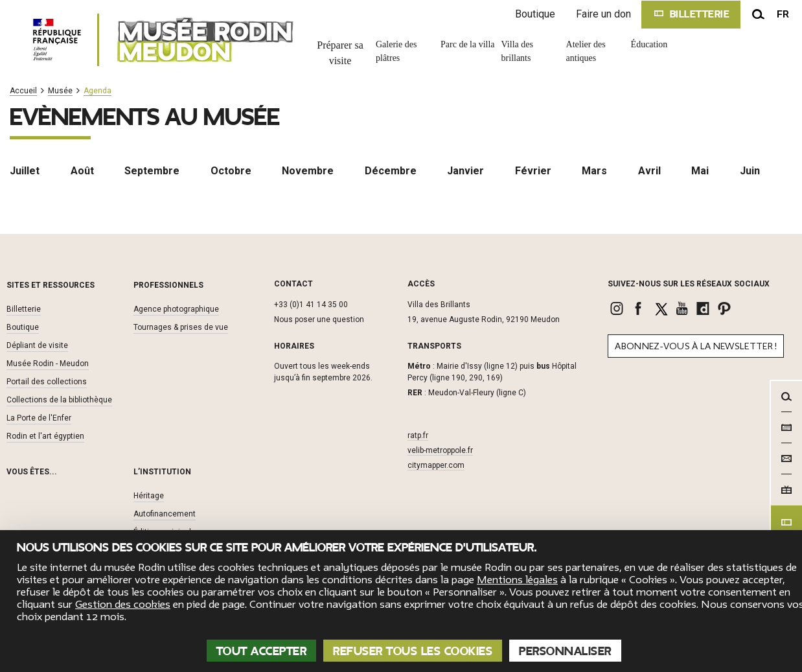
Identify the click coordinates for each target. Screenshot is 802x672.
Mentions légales (517, 580)
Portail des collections (47, 382)
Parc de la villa (468, 44)
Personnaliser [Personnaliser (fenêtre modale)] (565, 651)
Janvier (465, 171)
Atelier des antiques (586, 51)
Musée (60, 91)
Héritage (149, 496)
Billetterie (24, 309)
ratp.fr (418, 435)
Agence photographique (176, 309)
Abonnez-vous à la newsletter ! (696, 346)
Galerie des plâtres (396, 51)
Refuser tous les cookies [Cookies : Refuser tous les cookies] (413, 651)
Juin (750, 171)
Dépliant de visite (37, 345)
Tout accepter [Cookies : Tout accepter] (262, 651)
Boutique (535, 14)
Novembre (308, 171)
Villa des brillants (517, 51)
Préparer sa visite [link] (340, 53)
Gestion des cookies (123, 605)
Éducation (649, 44)
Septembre (152, 171)
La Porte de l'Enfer (39, 418)
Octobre (231, 171)
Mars (594, 171)
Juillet (25, 171)
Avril (649, 171)
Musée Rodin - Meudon (48, 364)
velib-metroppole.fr (440, 450)
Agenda (97, 91)
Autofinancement (165, 514)
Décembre (391, 171)
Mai (700, 171)
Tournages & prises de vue (181, 327)
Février (533, 171)
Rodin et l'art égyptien (45, 436)
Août (82, 171)
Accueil (23, 91)
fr (783, 14)
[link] (618, 308)
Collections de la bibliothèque (59, 400)
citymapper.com (436, 465)
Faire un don (603, 14)
